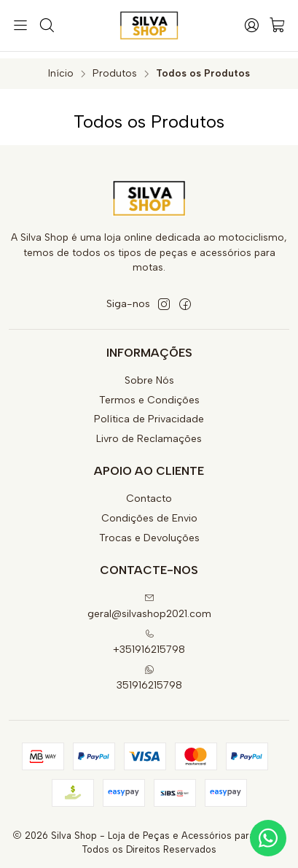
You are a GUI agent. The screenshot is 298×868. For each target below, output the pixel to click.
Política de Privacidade (149, 413)
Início (61, 67)
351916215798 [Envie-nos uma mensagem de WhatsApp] (149, 671)
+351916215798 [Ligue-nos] (149, 636)
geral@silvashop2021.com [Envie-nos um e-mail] (149, 600)
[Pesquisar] (46, 26)
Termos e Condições (149, 394)
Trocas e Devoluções (149, 531)
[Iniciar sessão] (251, 26)
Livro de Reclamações (149, 433)
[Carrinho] (278, 26)
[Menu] (20, 26)
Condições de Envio (149, 512)
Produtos (115, 67)
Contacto (149, 493)
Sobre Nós (149, 374)
